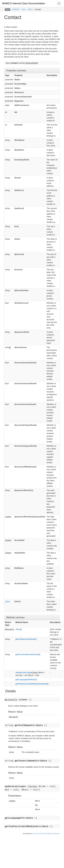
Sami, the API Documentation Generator (46, 834)
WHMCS (16, 9)
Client (30, 9)
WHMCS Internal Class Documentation (24, 3)
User (24, 9)
